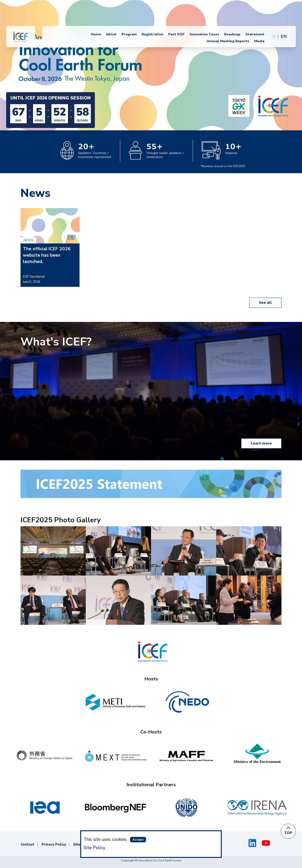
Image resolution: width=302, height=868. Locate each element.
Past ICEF (176, 34)
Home (96, 34)
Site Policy (94, 848)
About (111, 34)
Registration (152, 34)
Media (259, 41)
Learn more (261, 443)
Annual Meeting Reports (228, 41)
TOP (288, 833)
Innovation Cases (204, 34)
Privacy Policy (54, 844)
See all (265, 303)
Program (129, 34)
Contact (27, 844)
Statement (255, 34)
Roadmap (232, 34)
